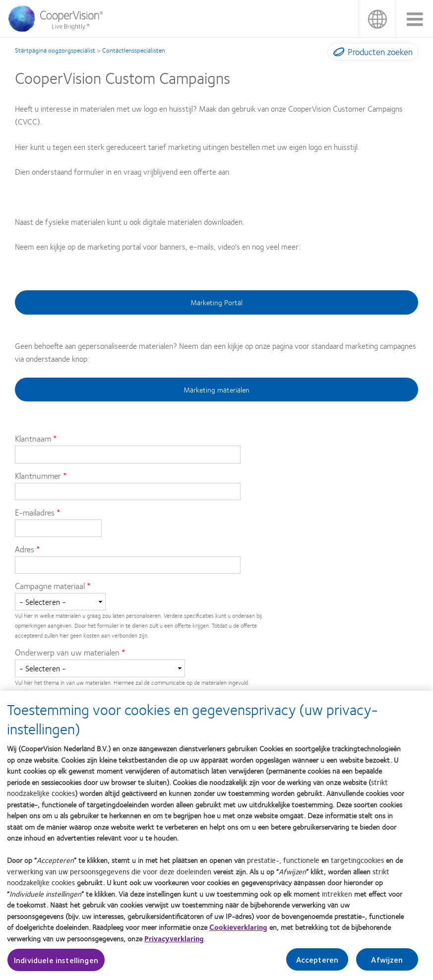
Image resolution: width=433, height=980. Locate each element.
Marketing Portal (216, 302)
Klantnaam (34, 438)
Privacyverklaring (174, 942)
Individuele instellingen (56, 964)
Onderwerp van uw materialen (67, 652)
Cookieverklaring (238, 931)
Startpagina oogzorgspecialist (55, 50)
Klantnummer (38, 475)
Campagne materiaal (50, 586)
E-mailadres (35, 512)
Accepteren (317, 963)
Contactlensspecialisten (134, 50)
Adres (25, 549)
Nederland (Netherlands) (377, 19)
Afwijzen (387, 963)
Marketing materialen (216, 390)
